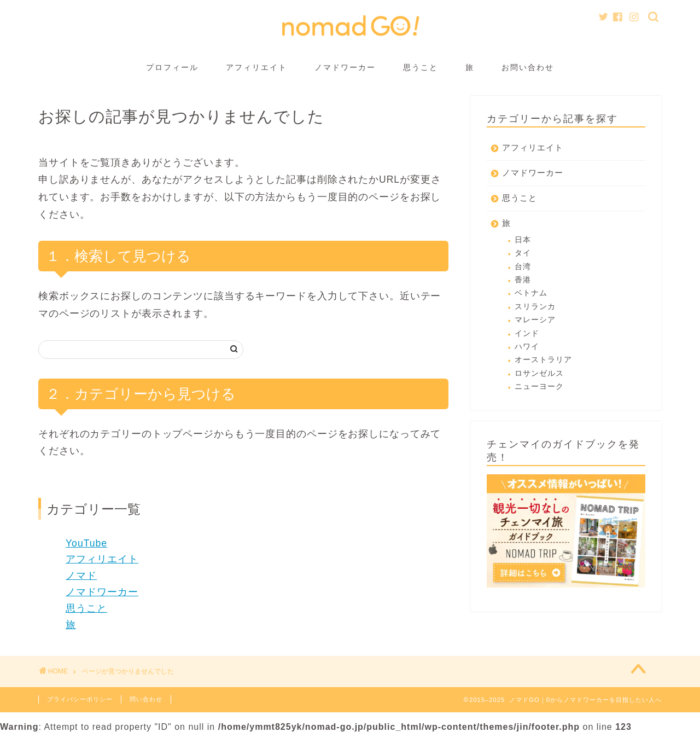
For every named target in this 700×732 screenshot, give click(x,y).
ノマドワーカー (345, 67)
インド (527, 333)
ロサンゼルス (539, 373)
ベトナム (531, 293)
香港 (523, 280)
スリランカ (535, 307)
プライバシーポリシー (80, 699)
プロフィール (172, 67)
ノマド (81, 576)
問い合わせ (146, 699)
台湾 (523, 267)
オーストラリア (543, 360)
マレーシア (535, 320)
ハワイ (527, 347)
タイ (523, 253)
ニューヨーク (539, 387)
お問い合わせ (528, 67)
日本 (523, 240)
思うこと (421, 67)
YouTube (86, 543)
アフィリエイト (256, 67)
